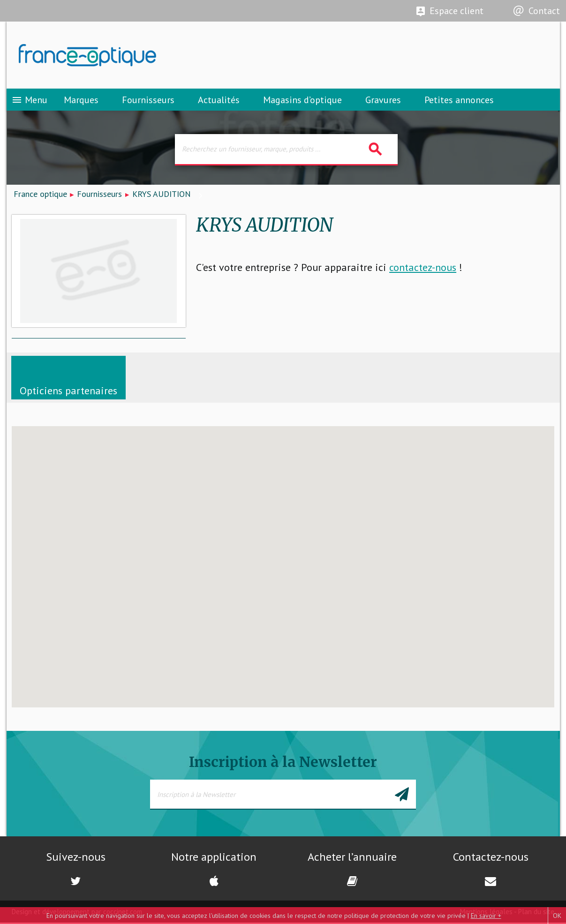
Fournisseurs (148, 101)
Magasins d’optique (302, 101)
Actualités (219, 101)
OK (557, 916)
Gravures (383, 101)
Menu (29, 101)
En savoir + (486, 916)
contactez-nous (423, 269)
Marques (81, 101)
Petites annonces (459, 101)
